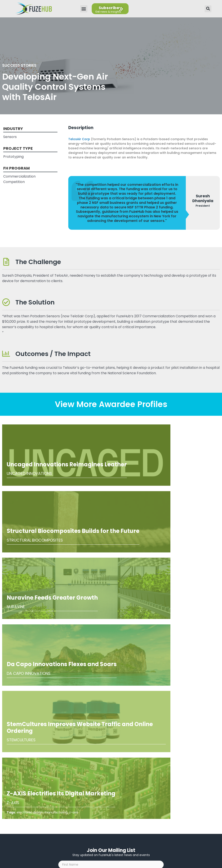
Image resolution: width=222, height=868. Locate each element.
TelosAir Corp (79, 139)
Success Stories (21, 65)
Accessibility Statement (109, 770)
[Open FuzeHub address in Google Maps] (113, 813)
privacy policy (95, 671)
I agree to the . (86, 671)
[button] (84, 9)
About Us (109, 757)
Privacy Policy (109, 763)
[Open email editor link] (113, 821)
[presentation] (91, 656)
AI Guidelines (109, 777)
